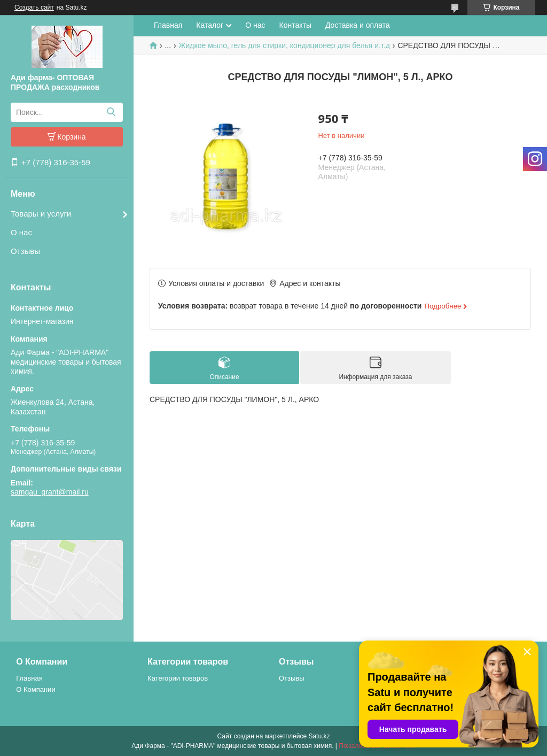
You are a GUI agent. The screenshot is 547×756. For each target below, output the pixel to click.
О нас (21, 232)
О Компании (36, 689)
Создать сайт (34, 7)
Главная (168, 25)
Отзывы (25, 251)
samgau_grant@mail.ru (50, 492)
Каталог (210, 25)
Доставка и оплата (358, 25)
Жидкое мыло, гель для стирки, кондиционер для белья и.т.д (284, 45)
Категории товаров (178, 678)
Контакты (295, 25)
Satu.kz (319, 736)
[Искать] (111, 112)
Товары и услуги (41, 214)
